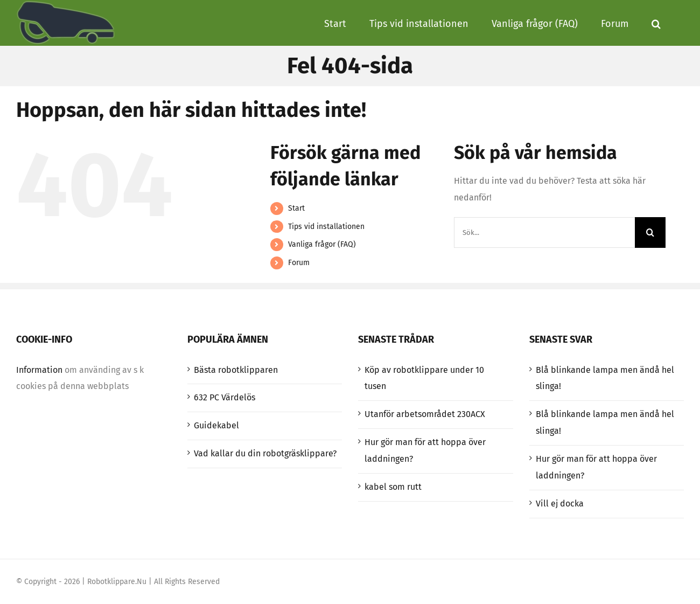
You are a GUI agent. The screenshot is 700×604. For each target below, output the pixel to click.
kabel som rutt (393, 487)
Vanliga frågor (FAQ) (322, 244)
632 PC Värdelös (225, 397)
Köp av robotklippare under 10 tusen (424, 378)
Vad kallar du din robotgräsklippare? (265, 453)
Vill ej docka (560, 504)
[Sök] (650, 232)
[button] (656, 23)
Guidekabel (216, 425)
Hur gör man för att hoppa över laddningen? (425, 450)
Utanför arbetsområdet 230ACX (425, 414)
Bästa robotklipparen (236, 370)
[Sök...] (544, 232)
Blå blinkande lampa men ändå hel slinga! (605, 378)
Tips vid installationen (326, 227)
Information (39, 370)
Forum (299, 263)
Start (296, 208)
